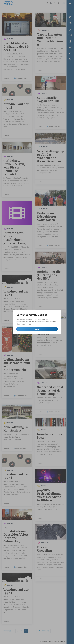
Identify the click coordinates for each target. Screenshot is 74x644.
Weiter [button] (37, 329)
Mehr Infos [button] (37, 324)
